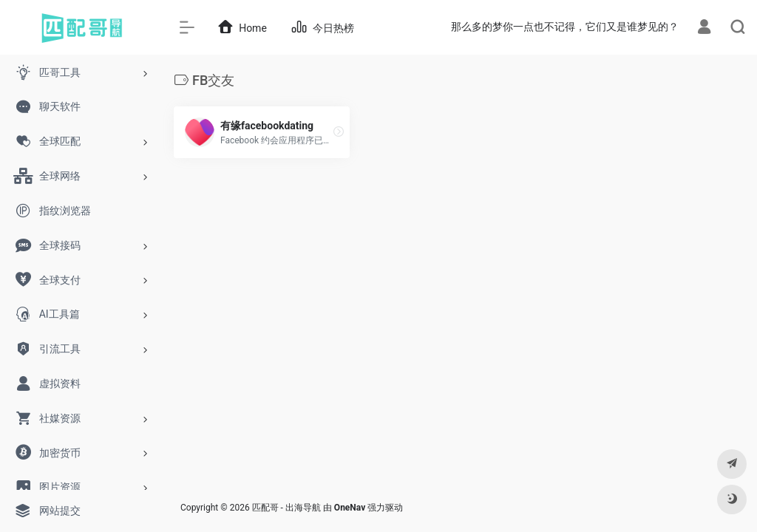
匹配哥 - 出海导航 (286, 508)
